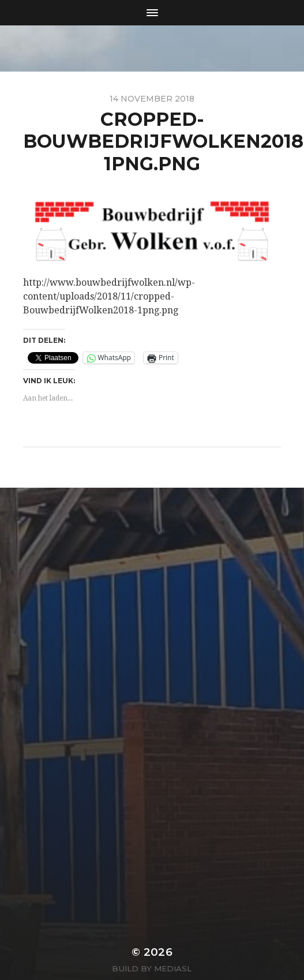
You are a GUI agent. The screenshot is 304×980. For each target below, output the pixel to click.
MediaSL (173, 968)
